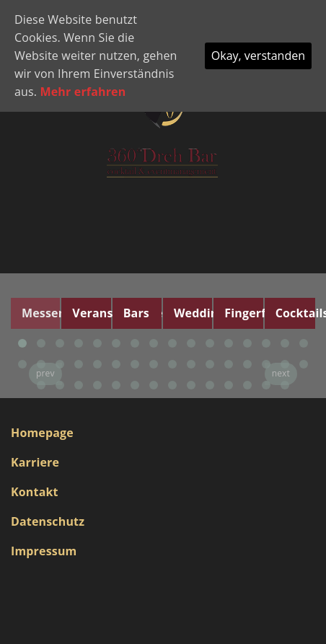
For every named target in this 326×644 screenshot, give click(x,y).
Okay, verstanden (258, 56)
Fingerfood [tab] (243, 313)
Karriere (35, 462)
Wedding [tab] (193, 313)
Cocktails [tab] (295, 313)
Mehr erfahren (83, 92)
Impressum (44, 551)
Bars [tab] (136, 313)
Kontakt (35, 492)
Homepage (42, 433)
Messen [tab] (41, 313)
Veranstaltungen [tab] (91, 313)
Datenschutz (48, 521)
